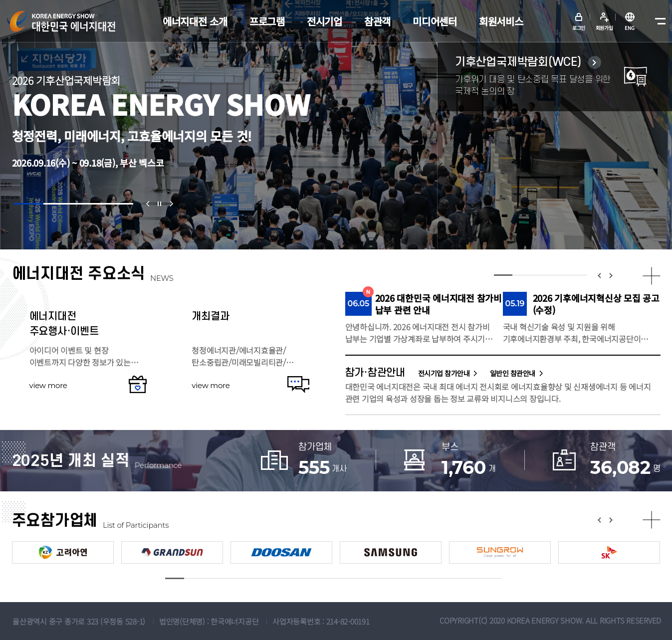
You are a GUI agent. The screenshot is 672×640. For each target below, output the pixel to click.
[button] (28, 204)
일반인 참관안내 (513, 373)
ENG (629, 28)
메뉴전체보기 (658, 21)
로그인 (579, 28)
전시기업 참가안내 (444, 373)
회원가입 (604, 28)
